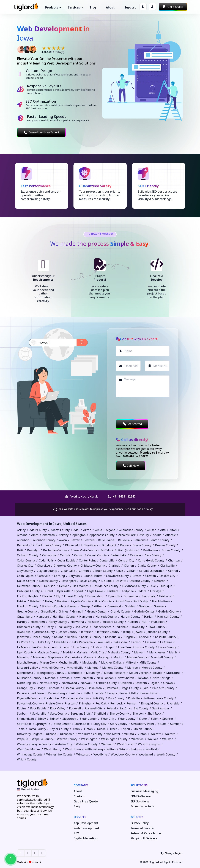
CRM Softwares (141, 796)
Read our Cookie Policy (139, 509)
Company (81, 785)
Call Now (131, 466)
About (110, 7)
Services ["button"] (74, 7)
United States (75, 524)
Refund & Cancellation (146, 833)
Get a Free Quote (86, 801)
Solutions (139, 785)
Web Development (86, 828)
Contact (79, 796)
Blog (93, 7)
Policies (137, 817)
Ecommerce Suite (143, 806)
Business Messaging (144, 791)
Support (130, 7)
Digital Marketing (86, 838)
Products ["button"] (52, 7)
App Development (86, 823)
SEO (76, 833)
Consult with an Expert (41, 132)
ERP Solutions (140, 801)
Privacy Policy (139, 823)
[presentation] (143, 408)
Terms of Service (142, 828)
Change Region (172, 853)
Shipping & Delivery (144, 838)
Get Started (132, 424)
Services (80, 817)
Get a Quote (173, 7)
